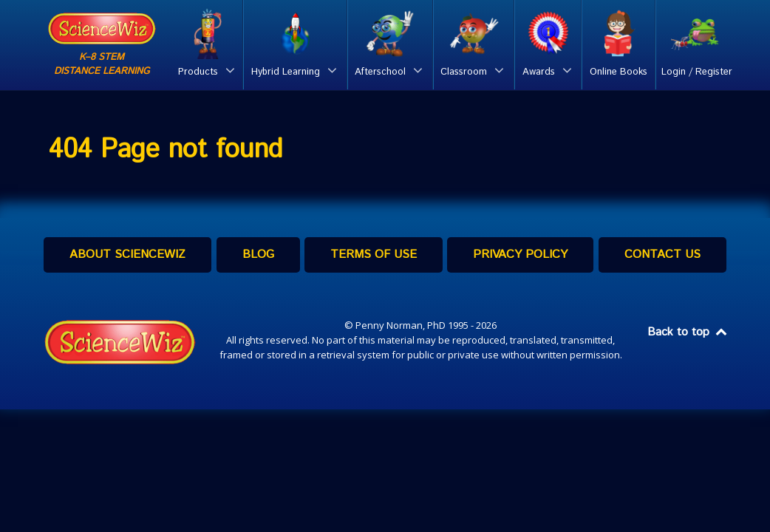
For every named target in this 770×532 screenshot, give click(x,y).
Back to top (688, 332)
